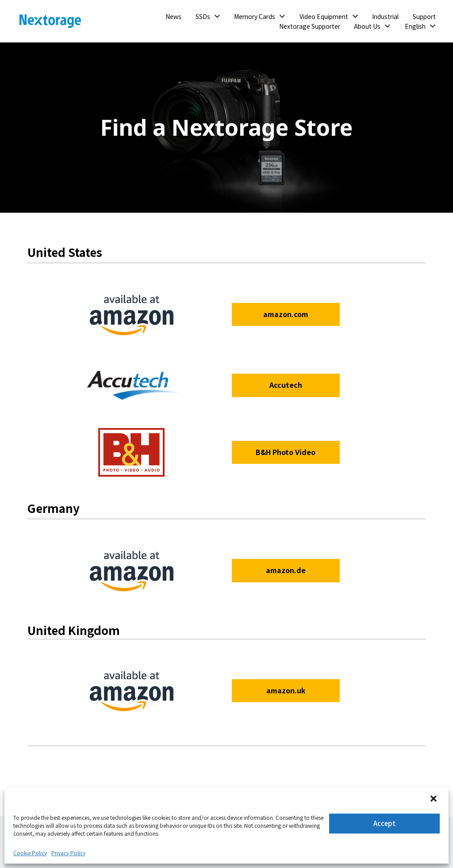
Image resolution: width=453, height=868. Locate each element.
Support (424, 16)
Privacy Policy (68, 853)
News (173, 16)
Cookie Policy (30, 853)
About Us (367, 26)
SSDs (203, 16)
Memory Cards (255, 16)
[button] (434, 799)
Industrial (385, 16)
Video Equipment (324, 16)
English (415, 26)
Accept (384, 823)
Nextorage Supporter (310, 26)
